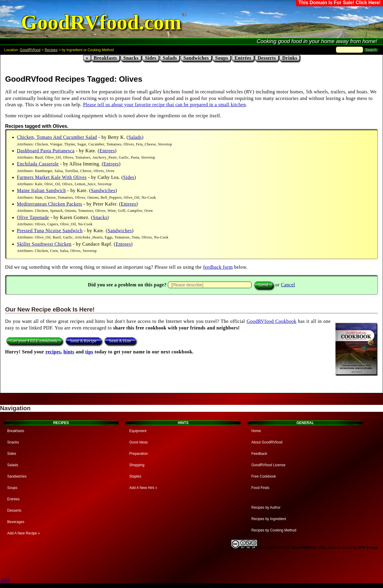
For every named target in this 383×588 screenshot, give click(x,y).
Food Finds (260, 488)
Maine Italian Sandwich (42, 190)
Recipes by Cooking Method (274, 530)
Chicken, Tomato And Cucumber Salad (57, 137)
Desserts (267, 58)
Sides (151, 58)
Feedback (259, 454)
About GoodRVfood (267, 442)
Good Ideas (139, 442)
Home (256, 431)
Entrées (243, 58)
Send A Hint (120, 341)
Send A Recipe (83, 341)
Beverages (16, 522)
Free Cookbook (264, 476)
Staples (135, 476)
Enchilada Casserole (38, 164)
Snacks (131, 58)
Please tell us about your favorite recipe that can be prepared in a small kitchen (164, 105)
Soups (222, 58)
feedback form (218, 267)
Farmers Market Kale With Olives (52, 177)
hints (69, 352)
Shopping (137, 465)
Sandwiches (196, 58)
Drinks (290, 58)
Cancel (288, 285)
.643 (5, 580)
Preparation (139, 454)
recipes (53, 352)
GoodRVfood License (268, 465)
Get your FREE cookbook (34, 341)
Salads (170, 58)
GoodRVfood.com (101, 22)
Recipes (51, 50)
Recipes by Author (266, 508)
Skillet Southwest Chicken (44, 244)
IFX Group (368, 547)
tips (89, 352)
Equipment (138, 431)
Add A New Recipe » (23, 533)
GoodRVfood (30, 50)
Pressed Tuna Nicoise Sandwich (50, 231)
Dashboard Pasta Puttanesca (46, 151)
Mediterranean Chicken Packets (50, 204)
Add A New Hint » (143, 488)
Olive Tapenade (33, 217)
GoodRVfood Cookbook (272, 321)
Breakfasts (105, 58)
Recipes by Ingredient (269, 519)
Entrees (107, 151)
